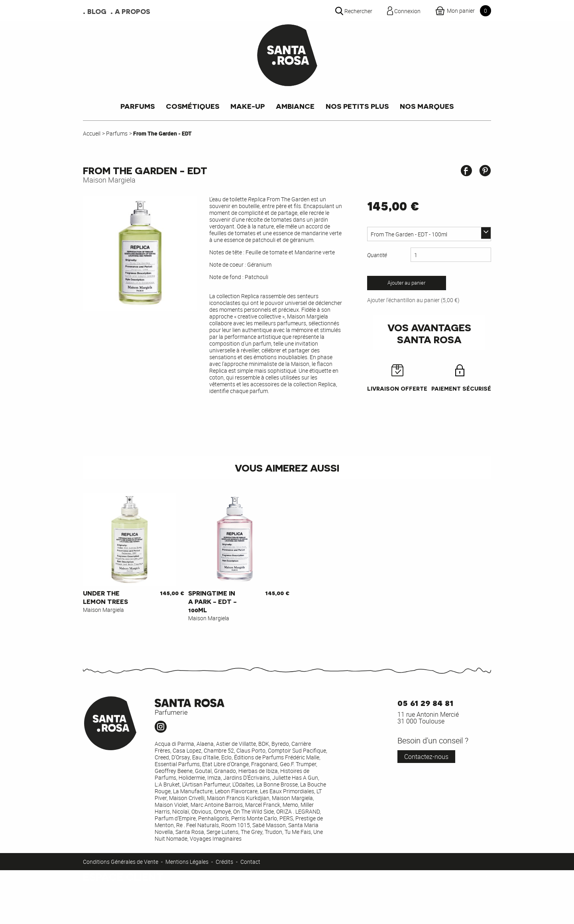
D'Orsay (181, 757)
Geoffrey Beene (174, 771)
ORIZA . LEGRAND (298, 811)
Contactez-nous (426, 757)
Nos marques (427, 106)
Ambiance (295, 106)
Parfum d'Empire (175, 818)
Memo (290, 805)
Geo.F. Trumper (298, 764)
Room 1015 (236, 825)
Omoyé (222, 811)
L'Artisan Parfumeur (206, 784)
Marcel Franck (263, 805)
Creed (162, 757)
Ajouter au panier (406, 283)
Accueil (92, 133)
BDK (264, 744)
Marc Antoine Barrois (217, 805)
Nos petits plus (357, 106)
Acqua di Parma (174, 744)
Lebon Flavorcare (236, 791)
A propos (133, 11)
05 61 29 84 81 (425, 702)
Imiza (214, 778)
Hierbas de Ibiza (258, 771)
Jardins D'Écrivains (247, 778)
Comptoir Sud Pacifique (297, 750)
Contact (250, 862)
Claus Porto (251, 750)
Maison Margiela (109, 180)
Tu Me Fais (298, 832)
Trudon (273, 832)
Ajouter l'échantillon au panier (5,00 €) (413, 300)
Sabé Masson (269, 825)
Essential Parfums (177, 764)
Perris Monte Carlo (254, 818)
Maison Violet (171, 805)
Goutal (203, 771)
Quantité (377, 255)
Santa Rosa (190, 832)
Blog (97, 11)
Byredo (280, 744)
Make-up (248, 106)
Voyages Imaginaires (216, 838)
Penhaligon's (213, 818)
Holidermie (192, 778)
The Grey (252, 832)
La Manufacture (193, 791)
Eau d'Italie (205, 757)
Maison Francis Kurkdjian (238, 798)
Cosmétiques (193, 106)
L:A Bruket (167, 784)
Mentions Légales (187, 862)
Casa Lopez (187, 750)
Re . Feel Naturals (198, 825)
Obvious (201, 811)
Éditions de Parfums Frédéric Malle (277, 757)
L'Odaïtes (243, 784)
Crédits (224, 862)
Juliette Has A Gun (295, 778)
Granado (225, 771)
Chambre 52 (219, 750)
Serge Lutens (222, 832)
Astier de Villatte (236, 744)
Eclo (226, 757)
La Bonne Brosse (277, 784)
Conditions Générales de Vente (121, 862)
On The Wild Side (254, 811)
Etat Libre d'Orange (225, 764)
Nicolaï (181, 811)
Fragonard (264, 764)
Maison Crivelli (187, 798)
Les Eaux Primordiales (287, 791)
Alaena (205, 744)
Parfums (138, 106)
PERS (286, 818)
